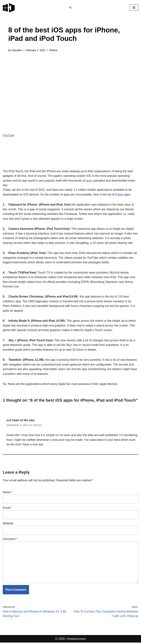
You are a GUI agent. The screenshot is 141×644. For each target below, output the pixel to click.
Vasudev (17, 50)
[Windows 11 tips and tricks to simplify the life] (9, 8)
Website (8, 524)
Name (8, 493)
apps (90, 181)
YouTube (9, 135)
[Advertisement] (70, 84)
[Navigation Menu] (134, 8)
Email (7, 509)
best (121, 195)
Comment (10, 540)
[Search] (70, 8)
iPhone (54, 50)
